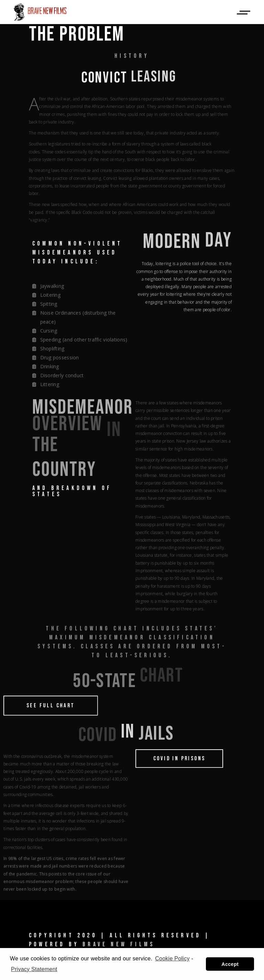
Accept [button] (230, 964)
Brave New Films (119, 944)
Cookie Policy (172, 959)
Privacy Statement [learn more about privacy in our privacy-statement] (34, 969)
